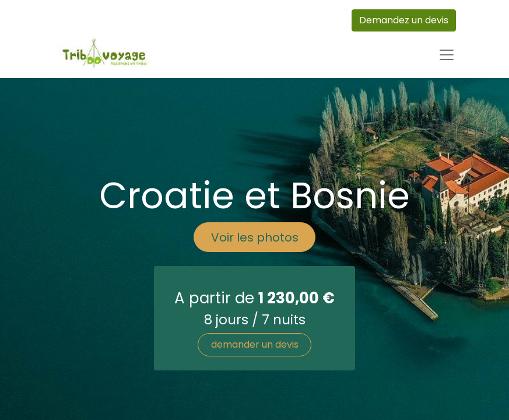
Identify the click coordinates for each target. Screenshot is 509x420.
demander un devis (255, 344)
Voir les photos (255, 237)
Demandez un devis (404, 20)
